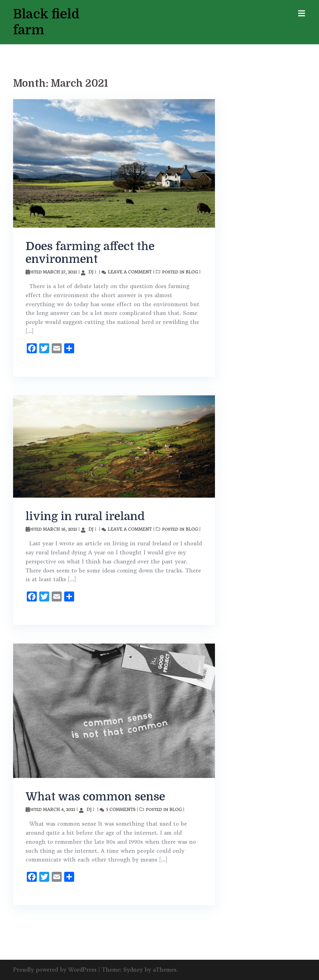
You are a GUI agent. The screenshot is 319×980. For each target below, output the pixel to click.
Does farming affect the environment (90, 253)
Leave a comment (130, 272)
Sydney (133, 970)
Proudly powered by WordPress (55, 970)
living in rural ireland (85, 516)
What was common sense (95, 797)
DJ (91, 272)
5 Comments (121, 809)
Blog (192, 272)
